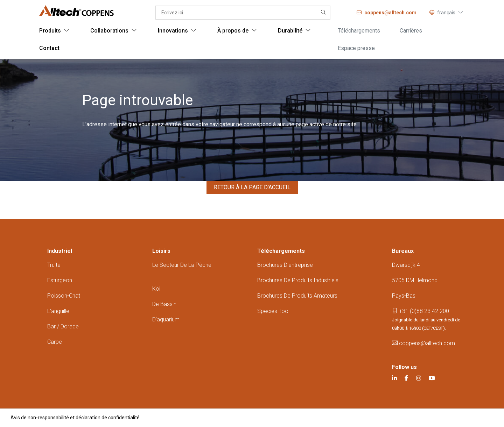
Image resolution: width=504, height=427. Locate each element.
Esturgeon (60, 280)
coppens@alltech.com (423, 343)
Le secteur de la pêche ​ (182, 265)
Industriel (60, 251)
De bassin (164, 304)
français (446, 13)
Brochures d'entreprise (285, 265)
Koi (156, 289)
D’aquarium (166, 319)
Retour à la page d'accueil (252, 187)
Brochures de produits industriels (298, 280)
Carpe (55, 342)
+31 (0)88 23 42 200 (421, 311)
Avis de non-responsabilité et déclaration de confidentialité (75, 418)
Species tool (273, 311)
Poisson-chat (64, 296)
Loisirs (161, 251)
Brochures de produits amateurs (297, 296)
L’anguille (58, 311)
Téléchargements (281, 251)
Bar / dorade (63, 326)
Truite (54, 265)
